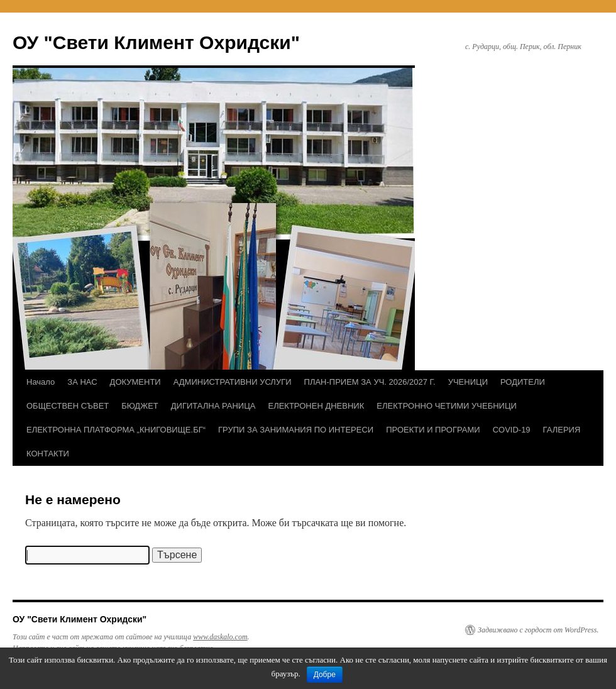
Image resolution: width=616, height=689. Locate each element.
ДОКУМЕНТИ (135, 382)
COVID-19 (512, 430)
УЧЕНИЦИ (468, 382)
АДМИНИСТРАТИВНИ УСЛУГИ (233, 382)
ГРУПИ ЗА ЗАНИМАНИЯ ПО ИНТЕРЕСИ (296, 430)
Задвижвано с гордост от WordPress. (538, 630)
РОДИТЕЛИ (523, 382)
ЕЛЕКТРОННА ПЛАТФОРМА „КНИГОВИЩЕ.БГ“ (116, 430)
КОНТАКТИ (48, 454)
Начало (41, 382)
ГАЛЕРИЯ (562, 430)
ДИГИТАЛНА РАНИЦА (213, 406)
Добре (325, 675)
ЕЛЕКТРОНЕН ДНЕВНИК (316, 406)
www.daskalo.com (220, 637)
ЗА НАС (82, 382)
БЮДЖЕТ (140, 406)
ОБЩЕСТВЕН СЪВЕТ (68, 406)
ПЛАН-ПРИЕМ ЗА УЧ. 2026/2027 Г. (370, 382)
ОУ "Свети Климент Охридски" (156, 42)
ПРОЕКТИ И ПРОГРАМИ (433, 430)
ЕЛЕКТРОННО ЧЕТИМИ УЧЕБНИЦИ (447, 406)
